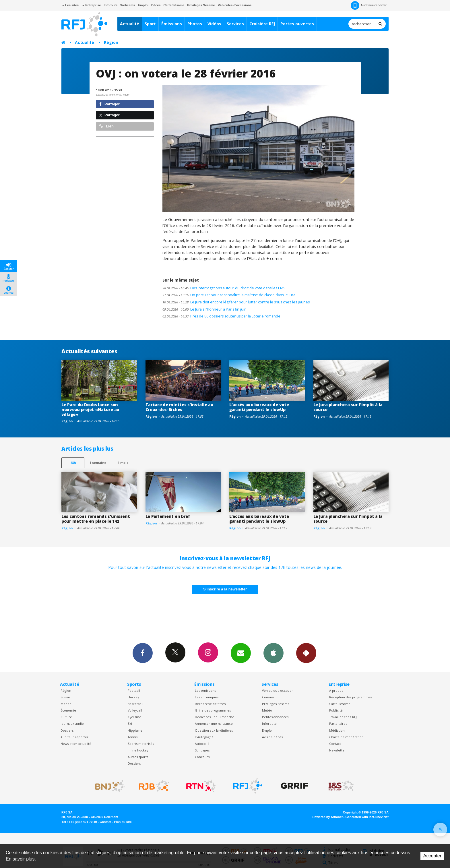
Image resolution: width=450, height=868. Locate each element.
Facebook (143, 653)
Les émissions (205, 690)
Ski (130, 723)
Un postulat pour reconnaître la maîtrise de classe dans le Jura (229, 295)
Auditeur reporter (74, 737)
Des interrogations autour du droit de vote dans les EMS (224, 288)
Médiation (337, 730)
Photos (195, 24)
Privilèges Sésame (201, 5)
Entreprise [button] (91, 5)
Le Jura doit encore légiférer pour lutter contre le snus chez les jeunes (236, 302)
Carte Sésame (174, 5)
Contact (335, 744)
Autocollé (202, 744)
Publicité (336, 710)
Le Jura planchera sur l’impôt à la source (348, 407)
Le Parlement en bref (168, 516)
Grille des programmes (213, 710)
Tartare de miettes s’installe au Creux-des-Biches (180, 407)
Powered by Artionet (328, 817)
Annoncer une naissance (214, 723)
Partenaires (338, 723)
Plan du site (123, 822)
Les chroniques (207, 697)
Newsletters (241, 653)
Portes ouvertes (297, 24)
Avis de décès (272, 737)
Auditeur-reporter (369, 5)
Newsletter (338, 750)
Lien (106, 126)
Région (111, 42)
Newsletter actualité (76, 744)
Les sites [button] (70, 5)
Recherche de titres (210, 704)
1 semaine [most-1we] (98, 463)
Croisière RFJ (262, 24)
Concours (202, 757)
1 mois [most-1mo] (123, 463)
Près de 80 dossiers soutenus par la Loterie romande (221, 316)
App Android (306, 653)
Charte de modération (346, 737)
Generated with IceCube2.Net (367, 817)
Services (235, 24)
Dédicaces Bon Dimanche (215, 717)
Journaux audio (72, 723)
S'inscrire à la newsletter (225, 589)
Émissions (172, 24)
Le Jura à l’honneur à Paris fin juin (204, 309)
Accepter (432, 856)
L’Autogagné (204, 737)
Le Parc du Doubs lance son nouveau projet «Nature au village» (90, 409)
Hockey (133, 697)
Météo (267, 710)
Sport (150, 24)
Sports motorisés (141, 744)
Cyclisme (134, 717)
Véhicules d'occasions (235, 5)
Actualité (130, 24)
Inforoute (111, 5)
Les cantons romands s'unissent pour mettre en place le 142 (96, 519)
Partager (109, 104)
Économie (68, 710)
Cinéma (268, 697)
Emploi (143, 5)
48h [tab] (73, 463)
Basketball (135, 704)
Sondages (202, 750)
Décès (156, 5)
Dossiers (67, 730)
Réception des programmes (351, 697)
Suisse (65, 697)
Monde (66, 704)
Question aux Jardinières (214, 730)
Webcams (128, 5)
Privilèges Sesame (276, 704)
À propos (336, 690)
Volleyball (135, 710)
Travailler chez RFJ (343, 717)
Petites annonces (275, 717)
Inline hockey (138, 750)
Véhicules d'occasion (278, 690)
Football (134, 690)
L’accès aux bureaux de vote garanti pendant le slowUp (259, 407)
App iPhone (274, 653)
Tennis (133, 737)
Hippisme (135, 730)
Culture (66, 717)
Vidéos (214, 24)
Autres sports (138, 757)
